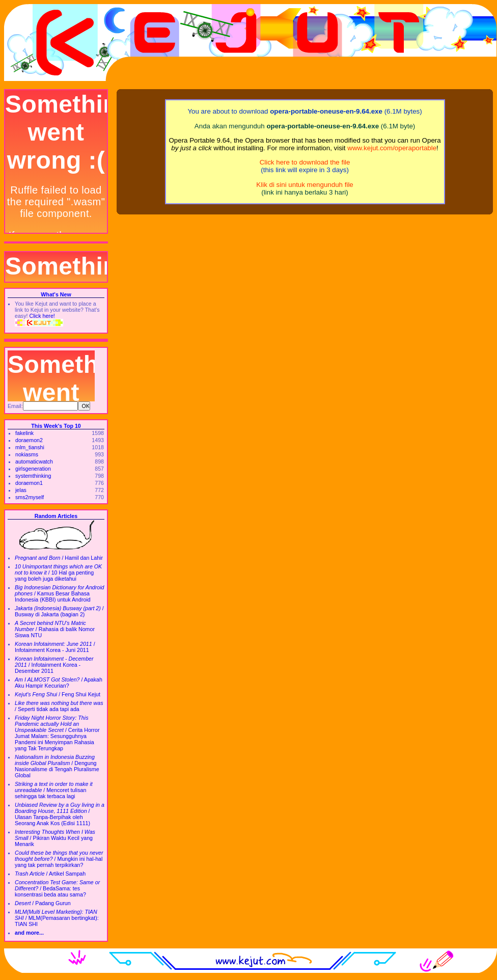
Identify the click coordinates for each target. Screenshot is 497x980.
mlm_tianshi (30, 447)
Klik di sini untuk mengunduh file (305, 185)
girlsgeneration (33, 469)
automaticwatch (34, 461)
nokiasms (27, 454)
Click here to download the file (305, 162)
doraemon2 (29, 440)
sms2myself (30, 497)
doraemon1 (29, 483)
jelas (21, 490)
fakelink (24, 433)
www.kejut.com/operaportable (392, 148)
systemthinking (33, 476)
